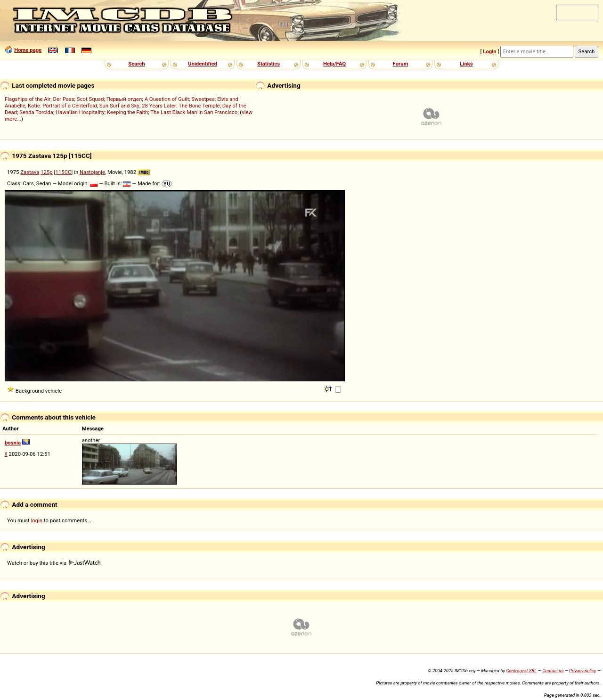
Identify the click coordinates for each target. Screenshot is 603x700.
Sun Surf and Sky (119, 106)
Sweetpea (203, 99)
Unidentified (203, 64)
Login (489, 51)
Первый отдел (124, 99)
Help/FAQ (334, 64)
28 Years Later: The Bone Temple (181, 106)
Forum (401, 64)
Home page (28, 50)
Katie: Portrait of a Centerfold (62, 106)
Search (136, 64)
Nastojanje (92, 172)
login (37, 520)
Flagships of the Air (28, 99)
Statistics (269, 64)
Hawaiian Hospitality (80, 112)
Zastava (30, 172)
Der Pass (64, 99)
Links (466, 64)
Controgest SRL (521, 671)
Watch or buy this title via (54, 563)
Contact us (553, 671)
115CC (64, 172)
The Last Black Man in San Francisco (194, 112)
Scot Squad (90, 99)
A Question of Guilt (167, 99)
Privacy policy (583, 671)
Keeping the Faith (127, 112)
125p (46, 172)
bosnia (13, 443)
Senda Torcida (36, 112)
